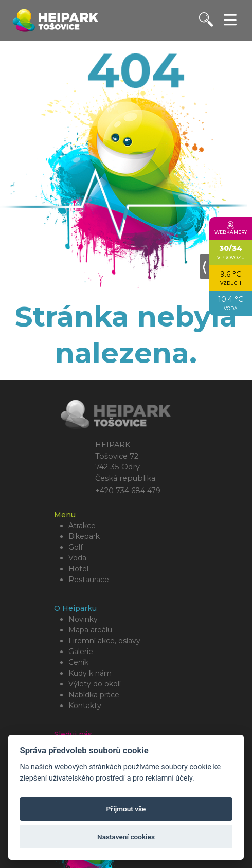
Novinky (83, 619)
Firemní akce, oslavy (104, 641)
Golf (76, 547)
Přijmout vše (126, 809)
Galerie (81, 652)
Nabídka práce (94, 695)
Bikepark (84, 536)
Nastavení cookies (126, 837)
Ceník (78, 662)
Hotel (78, 569)
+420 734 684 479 (128, 491)
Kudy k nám (90, 673)
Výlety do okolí (95, 684)
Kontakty (85, 706)
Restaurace (89, 580)
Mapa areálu (90, 630)
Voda (77, 558)
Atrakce (82, 526)
